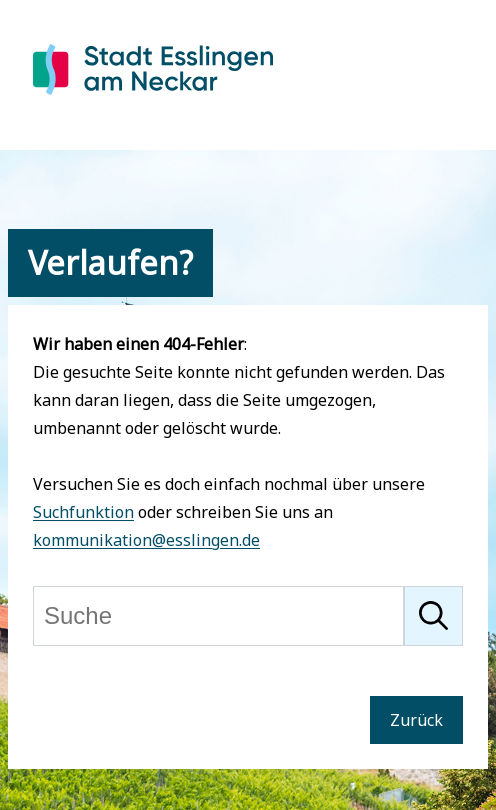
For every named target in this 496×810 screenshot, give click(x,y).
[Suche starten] (433, 616)
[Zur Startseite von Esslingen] (153, 98)
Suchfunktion (83, 512)
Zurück (416, 720)
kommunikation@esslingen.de (146, 540)
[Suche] (218, 616)
